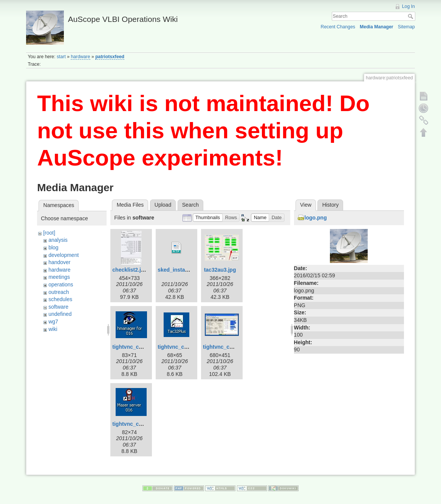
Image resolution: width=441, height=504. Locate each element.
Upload (163, 205)
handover (59, 262)
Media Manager (377, 27)
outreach (59, 292)
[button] (208, 218)
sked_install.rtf (176, 270)
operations (61, 284)
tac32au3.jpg (220, 270)
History (331, 205)
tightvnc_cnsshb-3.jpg (231, 347)
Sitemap (406, 27)
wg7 (53, 322)
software (58, 307)
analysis (58, 240)
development (63, 255)
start (61, 57)
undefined (60, 314)
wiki (53, 329)
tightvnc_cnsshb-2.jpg (186, 347)
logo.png (316, 218)
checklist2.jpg (130, 270)
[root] (49, 233)
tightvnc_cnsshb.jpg (138, 424)
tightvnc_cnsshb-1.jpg (140, 347)
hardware (80, 57)
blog (53, 247)
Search (411, 16)
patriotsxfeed (110, 57)
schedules (60, 299)
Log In (409, 6)
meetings (59, 277)
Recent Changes (338, 27)
